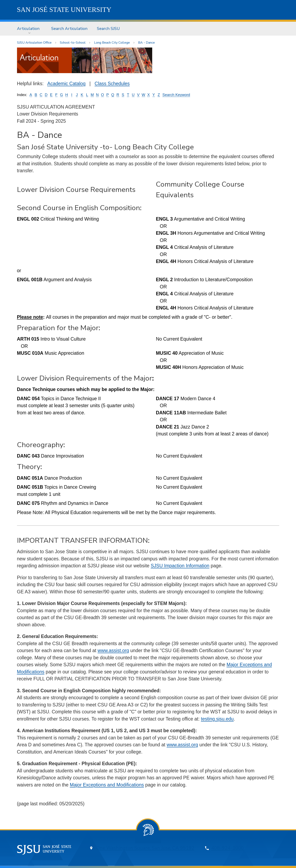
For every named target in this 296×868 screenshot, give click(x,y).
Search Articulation (69, 29)
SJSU (64, 10)
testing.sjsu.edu (217, 719)
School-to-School (73, 43)
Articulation (28, 29)
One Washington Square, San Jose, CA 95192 (145, 848)
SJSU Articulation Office (34, 43)
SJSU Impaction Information (180, 566)
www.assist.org (113, 650)
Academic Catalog (66, 84)
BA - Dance (146, 43)
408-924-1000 (228, 848)
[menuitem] (29, 29)
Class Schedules (112, 84)
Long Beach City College (112, 43)
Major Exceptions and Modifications (107, 785)
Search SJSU (108, 29)
